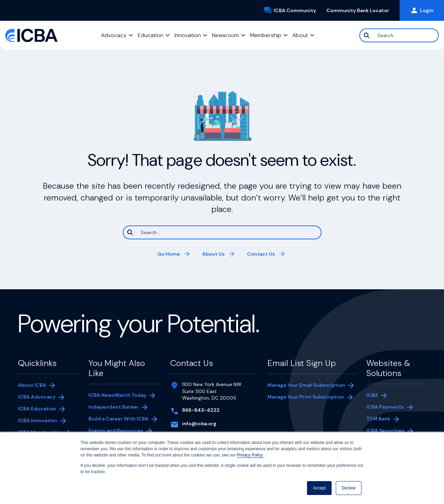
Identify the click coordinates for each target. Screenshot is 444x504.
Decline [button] (349, 488)
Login (422, 10)
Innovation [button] (188, 35)
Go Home (169, 254)
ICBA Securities (385, 430)
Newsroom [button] (225, 35)
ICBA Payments (389, 408)
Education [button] (151, 35)
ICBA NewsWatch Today (117, 395)
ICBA (372, 395)
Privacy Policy (250, 455)
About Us (214, 254)
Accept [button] (319, 488)
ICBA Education (37, 409)
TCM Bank (389, 419)
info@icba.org (199, 424)
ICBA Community (292, 10)
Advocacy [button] (114, 35)
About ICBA (32, 385)
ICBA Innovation (38, 420)
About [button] (300, 35)
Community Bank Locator (360, 10)
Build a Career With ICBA (118, 419)
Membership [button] (266, 35)
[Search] (399, 35)
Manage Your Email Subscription (306, 385)
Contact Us (261, 254)
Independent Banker (114, 408)
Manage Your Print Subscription (306, 398)
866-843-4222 (201, 410)
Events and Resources (116, 430)
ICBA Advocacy (37, 397)
